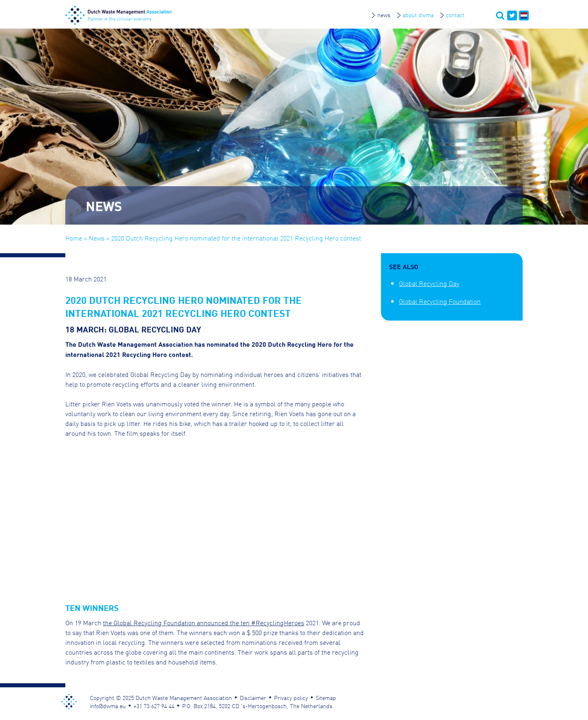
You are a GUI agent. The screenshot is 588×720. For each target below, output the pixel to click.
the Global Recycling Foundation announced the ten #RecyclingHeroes (204, 622)
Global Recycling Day (429, 283)
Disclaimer (253, 698)
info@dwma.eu (108, 706)
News (384, 15)
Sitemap (326, 698)
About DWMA (418, 15)
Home (74, 238)
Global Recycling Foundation (440, 301)
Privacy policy (291, 698)
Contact (455, 15)
